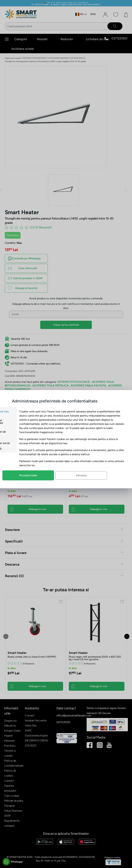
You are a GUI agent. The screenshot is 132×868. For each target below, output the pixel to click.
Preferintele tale (22, 411)
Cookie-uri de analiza (20, 433)
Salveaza (104, 475)
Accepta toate (51, 475)
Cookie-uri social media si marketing (22, 446)
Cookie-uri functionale (19, 422)
